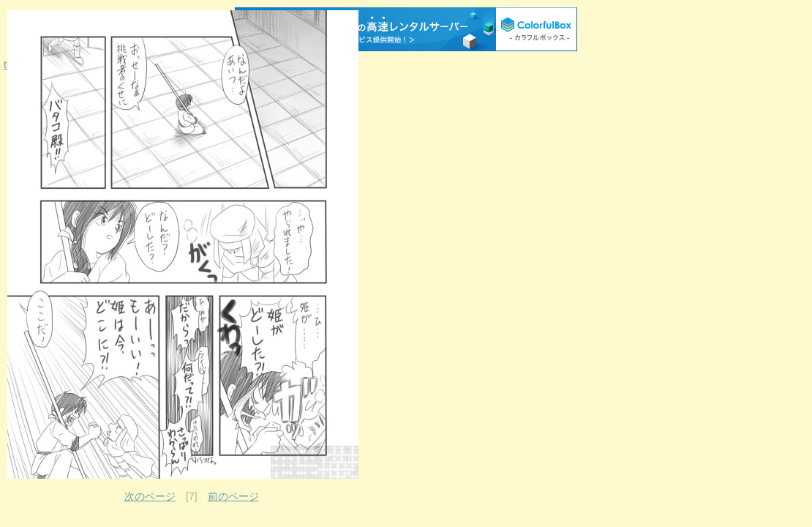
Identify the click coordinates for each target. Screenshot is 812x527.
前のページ (233, 496)
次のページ (150, 496)
